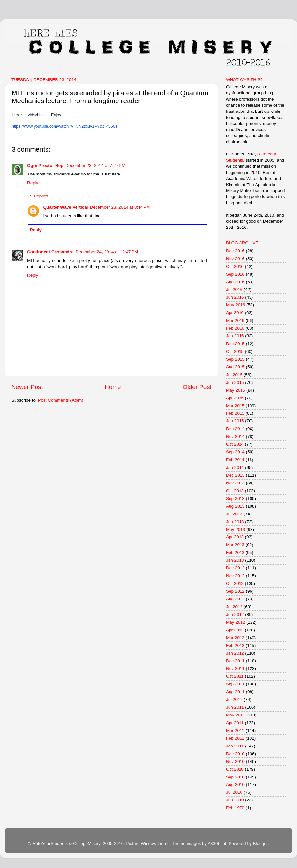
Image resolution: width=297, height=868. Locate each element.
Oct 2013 (235, 491)
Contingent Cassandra (50, 252)
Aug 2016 (235, 282)
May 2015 (236, 390)
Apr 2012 (235, 630)
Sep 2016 (235, 274)
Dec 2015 (235, 344)
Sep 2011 (235, 684)
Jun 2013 (235, 522)
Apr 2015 (235, 398)
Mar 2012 (235, 638)
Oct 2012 (235, 583)
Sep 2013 (235, 498)
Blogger (260, 844)
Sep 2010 (235, 777)
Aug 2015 (235, 367)
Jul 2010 (234, 792)
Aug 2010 (235, 784)
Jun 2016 (235, 297)
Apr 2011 (235, 723)
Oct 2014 (235, 444)
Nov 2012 (235, 576)
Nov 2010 (235, 762)
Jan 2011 (235, 746)
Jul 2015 (234, 375)
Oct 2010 (235, 769)
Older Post (197, 387)
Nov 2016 (235, 259)
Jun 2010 (235, 800)
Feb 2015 (235, 413)
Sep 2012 (235, 591)
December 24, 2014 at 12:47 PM (107, 252)
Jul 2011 (234, 699)
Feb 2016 (235, 328)
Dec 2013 (235, 475)
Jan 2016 (235, 336)
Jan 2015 (235, 421)
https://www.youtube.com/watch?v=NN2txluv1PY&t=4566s (64, 126)
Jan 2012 (235, 653)
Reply (33, 183)
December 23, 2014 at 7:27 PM (96, 166)
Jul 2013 (234, 514)
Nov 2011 (235, 668)
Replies (41, 196)
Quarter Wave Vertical (66, 207)
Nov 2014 (235, 436)
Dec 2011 (235, 661)
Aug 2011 (235, 692)
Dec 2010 (235, 754)
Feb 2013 (235, 552)
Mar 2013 (235, 545)
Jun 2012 (235, 614)
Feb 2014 (235, 460)
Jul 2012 (234, 607)
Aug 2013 (235, 506)
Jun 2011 (235, 707)
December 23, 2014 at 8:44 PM (120, 207)
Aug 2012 (235, 599)
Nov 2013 (235, 483)
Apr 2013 (235, 537)
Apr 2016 (235, 313)
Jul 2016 (234, 289)
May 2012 (236, 622)
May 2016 (236, 305)
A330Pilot (217, 844)
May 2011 (236, 715)
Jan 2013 (235, 560)
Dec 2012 (235, 568)
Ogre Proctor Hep (45, 166)
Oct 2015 (235, 351)
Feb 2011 (235, 738)
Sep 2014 (235, 452)
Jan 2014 (235, 467)
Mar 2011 (235, 730)
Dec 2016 (235, 251)
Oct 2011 (235, 676)
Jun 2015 (235, 382)
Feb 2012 (235, 646)
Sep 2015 (235, 359)
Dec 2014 (235, 429)
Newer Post (27, 387)
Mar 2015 (235, 406)
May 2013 (236, 529)
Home (113, 387)
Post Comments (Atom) (61, 400)
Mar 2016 (235, 320)
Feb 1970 (235, 808)
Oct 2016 (235, 266)
